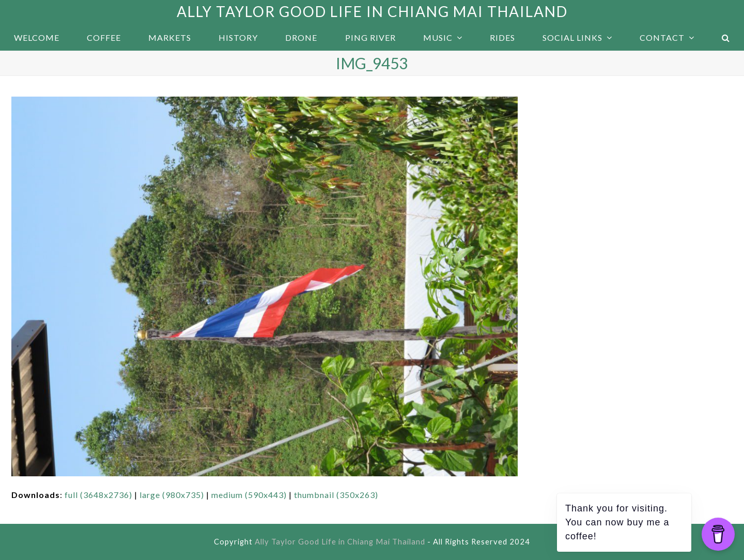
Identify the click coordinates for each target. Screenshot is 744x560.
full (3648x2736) (98, 495)
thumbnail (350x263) (336, 495)
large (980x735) (172, 495)
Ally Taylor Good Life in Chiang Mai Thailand (372, 11)
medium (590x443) (249, 495)
